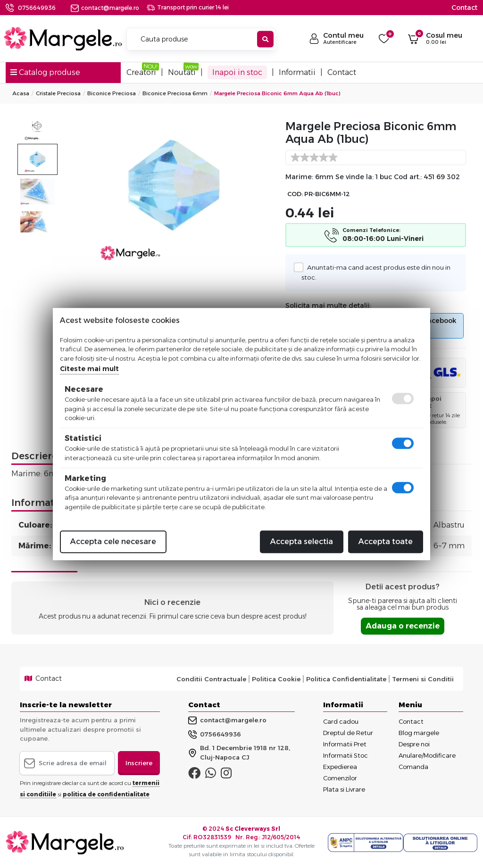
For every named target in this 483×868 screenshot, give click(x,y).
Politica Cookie (276, 679)
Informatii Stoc (346, 755)
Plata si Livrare (344, 789)
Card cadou (341, 721)
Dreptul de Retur (348, 733)
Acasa (21, 93)
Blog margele (419, 733)
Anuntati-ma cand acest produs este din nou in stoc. (376, 272)
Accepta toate (386, 541)
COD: (295, 194)
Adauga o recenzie (403, 626)
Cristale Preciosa (58, 93)
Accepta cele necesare (113, 541)
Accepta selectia (302, 541)
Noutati (182, 72)
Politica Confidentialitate (346, 679)
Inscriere (139, 763)
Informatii (297, 72)
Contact (464, 8)
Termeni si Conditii (423, 679)
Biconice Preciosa (112, 93)
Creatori (141, 72)
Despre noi (414, 744)
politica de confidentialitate (106, 794)
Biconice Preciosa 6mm (175, 93)
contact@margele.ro (105, 8)
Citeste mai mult (89, 369)
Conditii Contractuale (211, 679)
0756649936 (37, 8)
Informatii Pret (345, 744)
